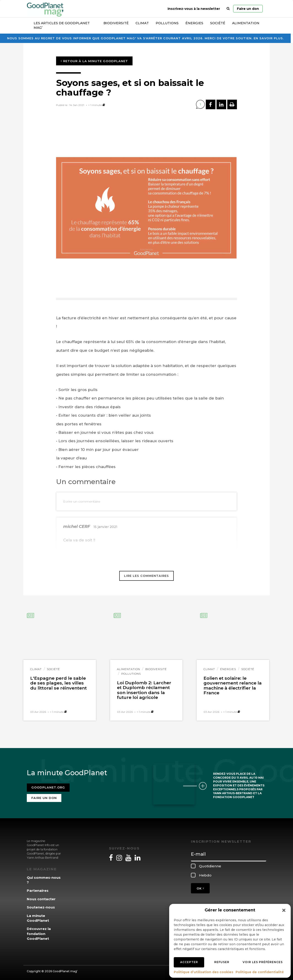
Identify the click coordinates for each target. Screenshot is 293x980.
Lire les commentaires (146, 576)
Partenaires (38, 889)
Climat (142, 23)
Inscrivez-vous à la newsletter (194, 9)
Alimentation (246, 23)
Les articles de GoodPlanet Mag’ (62, 25)
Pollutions (167, 23)
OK (200, 887)
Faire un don (248, 9)
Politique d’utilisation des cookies (203, 972)
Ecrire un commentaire (82, 501)
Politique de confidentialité (260, 972)
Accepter (189, 962)
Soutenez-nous (41, 905)
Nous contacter (41, 897)
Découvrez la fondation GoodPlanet (39, 932)
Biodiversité (116, 23)
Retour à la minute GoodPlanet (94, 61)
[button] (284, 910)
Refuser (222, 962)
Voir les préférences (263, 962)
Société (218, 23)
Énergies (194, 23)
